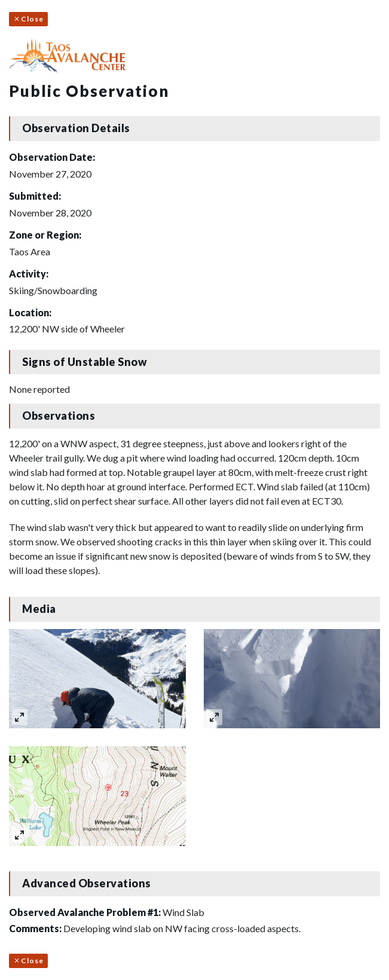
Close (28, 19)
